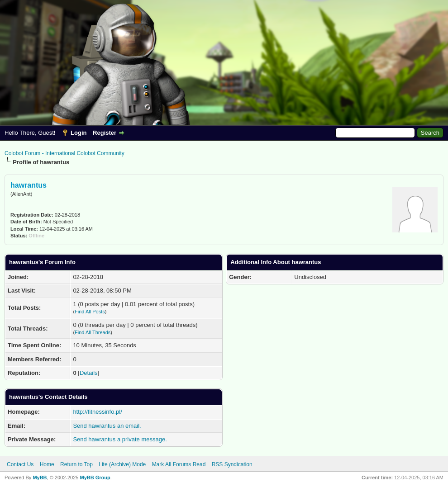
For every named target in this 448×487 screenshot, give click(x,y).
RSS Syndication (232, 464)
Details (89, 373)
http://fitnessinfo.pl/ (97, 412)
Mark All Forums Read (179, 464)
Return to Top (76, 464)
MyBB (40, 478)
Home (47, 464)
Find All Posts (90, 312)
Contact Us (20, 464)
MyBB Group (95, 478)
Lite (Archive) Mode (122, 464)
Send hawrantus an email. (107, 426)
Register (105, 133)
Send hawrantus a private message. (120, 439)
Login (79, 133)
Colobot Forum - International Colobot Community (64, 153)
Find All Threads (93, 332)
